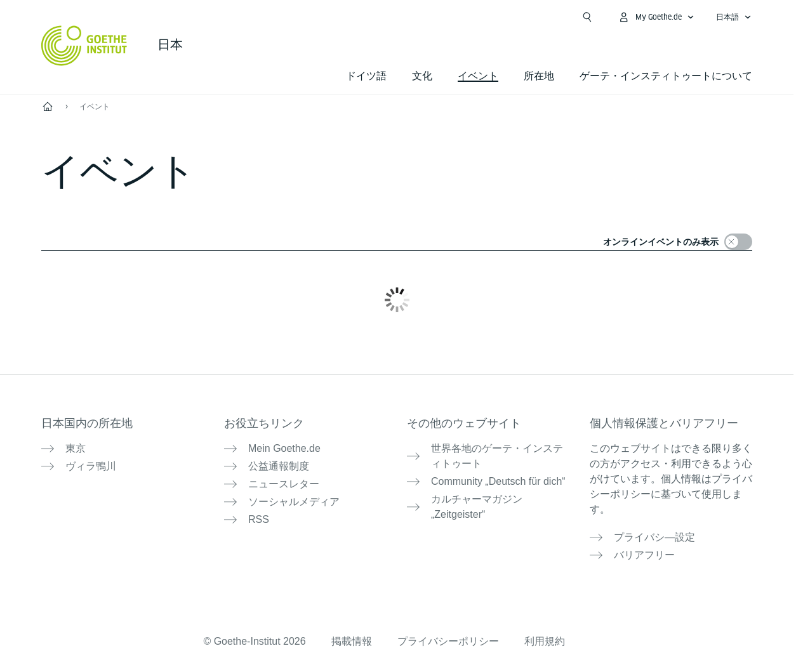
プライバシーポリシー (448, 641)
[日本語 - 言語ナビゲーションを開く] (734, 17)
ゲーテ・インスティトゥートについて (666, 76)
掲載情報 (352, 641)
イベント (95, 107)
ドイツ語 (366, 76)
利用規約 (545, 641)
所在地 (539, 76)
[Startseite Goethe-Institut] (84, 46)
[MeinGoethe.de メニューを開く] (656, 17)
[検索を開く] (587, 17)
